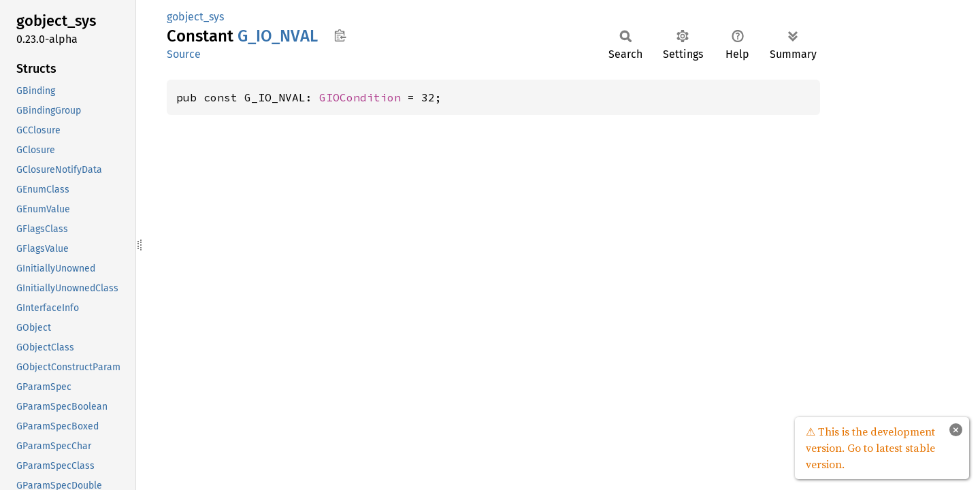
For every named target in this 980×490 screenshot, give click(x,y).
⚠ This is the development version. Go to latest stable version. (870, 448)
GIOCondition (360, 97)
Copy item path (340, 35)
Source (184, 54)
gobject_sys (195, 17)
